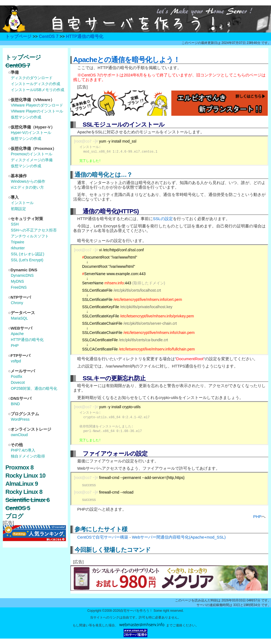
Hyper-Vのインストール (31, 133)
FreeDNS (19, 287)
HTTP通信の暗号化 (85, 36)
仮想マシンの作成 (26, 117)
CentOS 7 (49, 36)
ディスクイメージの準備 (32, 160)
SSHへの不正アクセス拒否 (34, 230)
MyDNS (17, 281)
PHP (257, 516)
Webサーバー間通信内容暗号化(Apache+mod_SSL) (179, 537)
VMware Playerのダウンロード (37, 105)
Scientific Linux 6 (28, 500)
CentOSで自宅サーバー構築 (103, 537)
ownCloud (19, 435)
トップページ (18, 36)
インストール (22, 203)
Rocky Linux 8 (24, 492)
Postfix (17, 376)
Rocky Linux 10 (25, 476)
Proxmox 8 (20, 467)
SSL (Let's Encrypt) (27, 260)
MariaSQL (19, 318)
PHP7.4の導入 (23, 450)
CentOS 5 (18, 508)
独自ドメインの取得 (28, 456)
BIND (15, 404)
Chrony (17, 303)
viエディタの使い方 (27, 187)
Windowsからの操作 (28, 181)
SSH (15, 224)
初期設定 (18, 209)
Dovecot (18, 382)
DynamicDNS (22, 275)
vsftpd (16, 361)
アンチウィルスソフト (30, 236)
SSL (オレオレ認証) (28, 254)
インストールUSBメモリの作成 (38, 90)
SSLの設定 (163, 219)
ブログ (14, 516)
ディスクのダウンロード (32, 78)
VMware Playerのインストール (37, 111)
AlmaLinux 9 (22, 484)
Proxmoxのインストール (32, 154)
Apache (17, 334)
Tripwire (17, 242)
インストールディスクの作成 (36, 84)
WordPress (20, 419)
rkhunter (18, 248)
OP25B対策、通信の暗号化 (34, 388)
